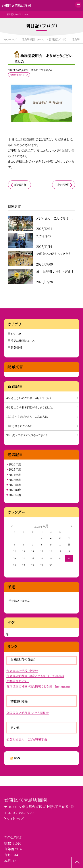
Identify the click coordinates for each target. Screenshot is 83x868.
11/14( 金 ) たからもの (20, 426)
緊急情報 (16, 347)
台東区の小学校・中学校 (22, 671)
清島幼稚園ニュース (23, 341)
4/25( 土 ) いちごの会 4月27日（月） (29, 398)
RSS (17, 758)
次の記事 (63, 185)
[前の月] (12, 526)
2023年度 (15, 480)
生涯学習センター (18, 681)
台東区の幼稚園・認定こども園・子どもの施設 (35, 676)
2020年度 (15, 495)
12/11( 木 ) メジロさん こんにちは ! (29, 417)
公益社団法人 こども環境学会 (27, 739)
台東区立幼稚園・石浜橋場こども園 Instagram (38, 686)
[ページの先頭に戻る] (77, 862)
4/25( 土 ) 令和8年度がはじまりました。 (30, 407)
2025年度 (15, 469)
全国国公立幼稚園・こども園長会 (28, 713)
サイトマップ (15, 818)
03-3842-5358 (24, 813)
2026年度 (15, 464)
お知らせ (16, 334)
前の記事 (20, 185)
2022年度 (15, 485)
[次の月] (71, 526)
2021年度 (15, 490)
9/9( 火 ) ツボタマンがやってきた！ (27, 435)
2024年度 (15, 475)
